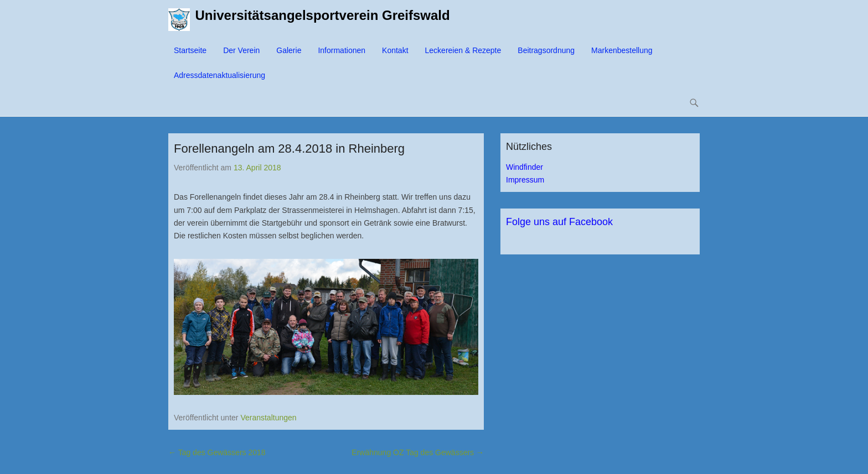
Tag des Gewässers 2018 (217, 452)
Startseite (190, 50)
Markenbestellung (622, 50)
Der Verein (241, 50)
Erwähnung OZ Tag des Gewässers (418, 452)
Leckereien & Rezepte (463, 50)
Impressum (525, 180)
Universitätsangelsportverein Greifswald (323, 15)
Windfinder (525, 167)
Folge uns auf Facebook (559, 222)
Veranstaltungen (268, 418)
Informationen (342, 50)
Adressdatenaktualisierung (219, 75)
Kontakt (395, 50)
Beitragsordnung (546, 50)
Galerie (289, 50)
